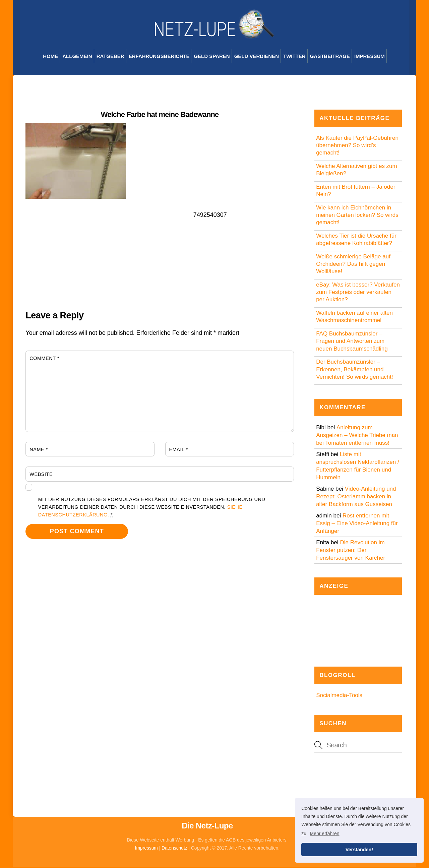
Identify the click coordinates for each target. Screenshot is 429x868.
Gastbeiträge (330, 57)
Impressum (370, 57)
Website (41, 476)
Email (179, 450)
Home (50, 57)
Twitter (294, 57)
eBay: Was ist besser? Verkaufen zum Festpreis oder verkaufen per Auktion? (358, 293)
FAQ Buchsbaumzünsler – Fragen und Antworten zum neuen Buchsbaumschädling (352, 342)
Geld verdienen (257, 57)
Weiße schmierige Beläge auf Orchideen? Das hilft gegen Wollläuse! (353, 265)
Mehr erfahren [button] (325, 833)
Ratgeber (110, 57)
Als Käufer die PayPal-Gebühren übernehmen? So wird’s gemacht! (357, 147)
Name (39, 450)
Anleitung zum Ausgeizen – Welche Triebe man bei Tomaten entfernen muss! (357, 436)
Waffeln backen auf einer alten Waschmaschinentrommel (354, 318)
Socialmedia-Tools (339, 696)
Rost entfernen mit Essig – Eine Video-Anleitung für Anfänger (357, 524)
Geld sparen (212, 57)
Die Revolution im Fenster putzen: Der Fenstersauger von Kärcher (351, 551)
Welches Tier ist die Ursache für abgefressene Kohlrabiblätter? (356, 241)
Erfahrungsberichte (159, 57)
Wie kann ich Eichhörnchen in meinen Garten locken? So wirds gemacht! (357, 216)
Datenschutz (174, 849)
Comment (44, 359)
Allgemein (77, 57)
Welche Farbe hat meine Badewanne (160, 115)
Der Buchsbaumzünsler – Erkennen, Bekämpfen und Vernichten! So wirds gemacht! (355, 370)
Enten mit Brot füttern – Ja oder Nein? (356, 192)
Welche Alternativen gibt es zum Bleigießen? (357, 171)
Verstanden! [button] (359, 850)
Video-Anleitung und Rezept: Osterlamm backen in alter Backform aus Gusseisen (356, 498)
